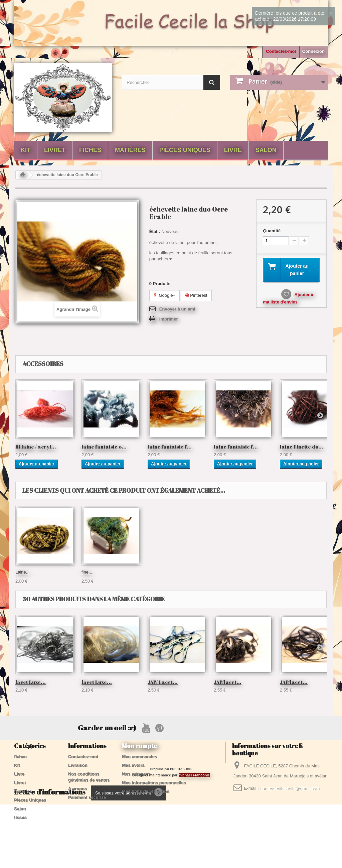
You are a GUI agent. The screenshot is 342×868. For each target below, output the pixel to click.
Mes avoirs (133, 765)
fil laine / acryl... (36, 447)
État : (155, 231)
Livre (233, 150)
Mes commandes (139, 757)
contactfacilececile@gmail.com (290, 788)
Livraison (78, 765)
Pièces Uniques (185, 150)
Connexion (313, 51)
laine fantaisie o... (104, 447)
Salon (266, 150)
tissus (20, 817)
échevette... (93, 572)
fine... (285, 572)
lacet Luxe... (159, 572)
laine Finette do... (302, 447)
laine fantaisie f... (170, 447)
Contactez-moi (281, 51)
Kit (26, 150)
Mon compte (139, 746)
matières (130, 150)
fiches (90, 150)
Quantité (272, 231)
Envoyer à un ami (177, 309)
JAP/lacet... (228, 682)
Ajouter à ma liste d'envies (288, 298)
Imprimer (169, 319)
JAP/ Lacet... (163, 682)
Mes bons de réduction (146, 791)
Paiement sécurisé (87, 797)
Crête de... (26, 572)
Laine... (221, 572)
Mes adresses (136, 774)
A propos (78, 789)
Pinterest (196, 295)
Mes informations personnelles (154, 783)
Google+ (164, 295)
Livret (55, 150)
